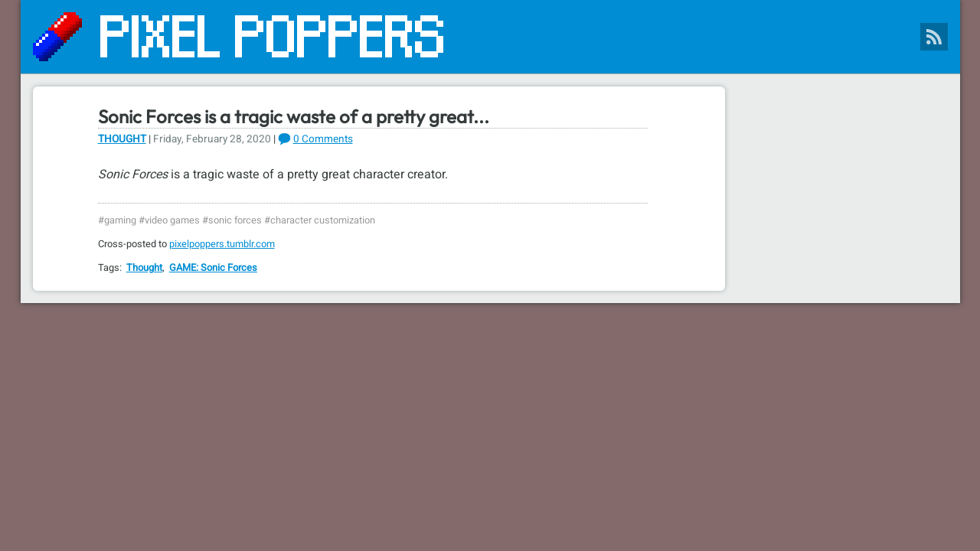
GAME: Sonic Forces (213, 268)
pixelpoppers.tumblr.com (222, 244)
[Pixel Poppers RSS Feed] (934, 37)
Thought (122, 139)
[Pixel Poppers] (490, 37)
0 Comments (323, 139)
